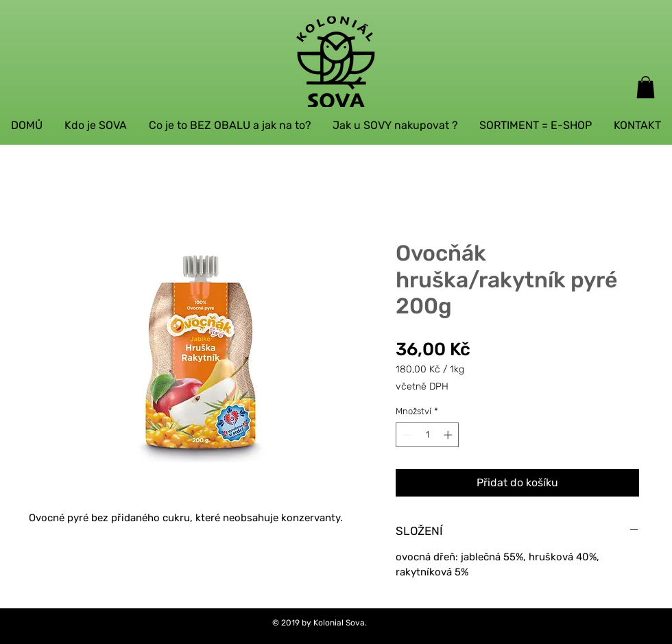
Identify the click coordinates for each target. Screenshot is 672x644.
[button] (646, 87)
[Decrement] (406, 435)
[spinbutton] (428, 435)
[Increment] (449, 435)
